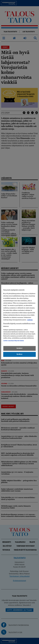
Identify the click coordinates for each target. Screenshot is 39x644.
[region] (19, 322)
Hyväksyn (19, 354)
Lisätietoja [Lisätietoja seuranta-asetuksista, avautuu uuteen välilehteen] (30, 320)
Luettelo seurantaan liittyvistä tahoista (14, 341)
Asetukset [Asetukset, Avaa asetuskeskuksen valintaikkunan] (20, 348)
